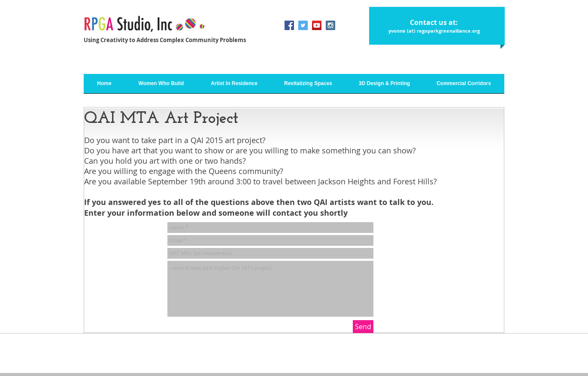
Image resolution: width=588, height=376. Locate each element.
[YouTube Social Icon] (317, 25)
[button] (234, 86)
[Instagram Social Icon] (330, 25)
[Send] (363, 327)
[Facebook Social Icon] (289, 25)
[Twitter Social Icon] (303, 25)
